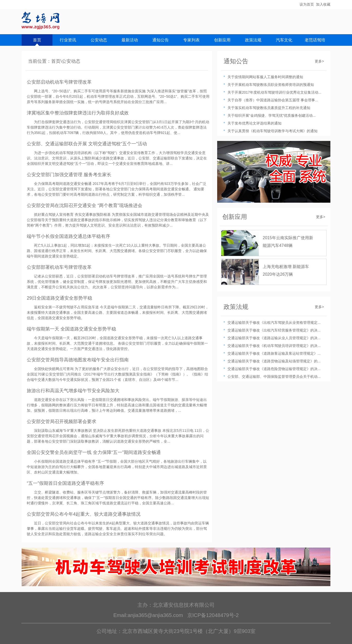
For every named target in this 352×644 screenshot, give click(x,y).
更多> (319, 61)
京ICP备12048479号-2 (213, 615)
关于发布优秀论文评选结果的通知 (254, 123)
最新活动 (130, 40)
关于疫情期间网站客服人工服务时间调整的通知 (265, 77)
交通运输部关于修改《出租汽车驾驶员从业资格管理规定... (274, 323)
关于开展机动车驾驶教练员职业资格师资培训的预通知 (271, 85)
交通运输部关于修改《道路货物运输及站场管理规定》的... (274, 361)
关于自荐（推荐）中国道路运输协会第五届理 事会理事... (273, 100)
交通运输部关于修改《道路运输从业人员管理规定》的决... (274, 338)
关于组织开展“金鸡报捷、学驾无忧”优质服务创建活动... (272, 115)
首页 (37, 40)
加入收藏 (323, 4)
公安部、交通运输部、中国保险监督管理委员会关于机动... (274, 377)
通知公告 (161, 40)
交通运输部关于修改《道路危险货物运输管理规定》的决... (274, 369)
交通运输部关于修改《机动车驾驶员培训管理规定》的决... (274, 346)
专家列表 (191, 40)
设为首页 (307, 4)
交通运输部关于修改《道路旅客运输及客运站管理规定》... (274, 353)
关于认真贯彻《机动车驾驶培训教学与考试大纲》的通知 (272, 131)
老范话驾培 (315, 40)
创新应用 (222, 40)
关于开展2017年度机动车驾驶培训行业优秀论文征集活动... (274, 92)
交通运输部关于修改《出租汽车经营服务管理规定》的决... (274, 330)
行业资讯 (68, 40)
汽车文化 (284, 40)
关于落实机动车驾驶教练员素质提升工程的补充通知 (269, 108)
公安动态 (99, 40)
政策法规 (253, 40)
